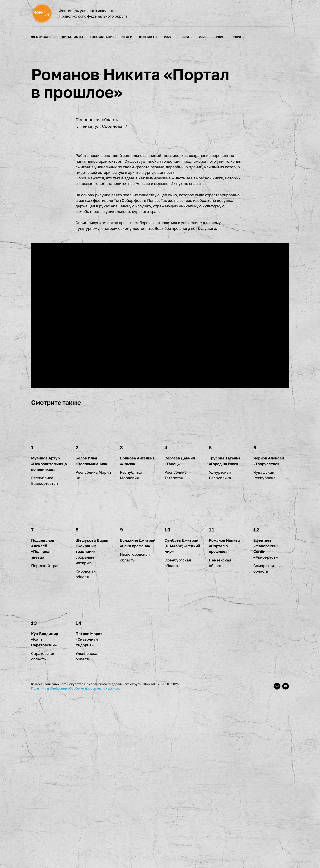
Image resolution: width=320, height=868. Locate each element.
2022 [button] (203, 37)
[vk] (277, 856)
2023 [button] (186, 37)
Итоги (127, 37)
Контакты (148, 37)
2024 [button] (168, 37)
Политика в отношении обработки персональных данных (75, 858)
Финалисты (72, 37)
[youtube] (286, 856)
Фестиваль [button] (42, 37)
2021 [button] (220, 37)
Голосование (102, 37)
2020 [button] (237, 37)
